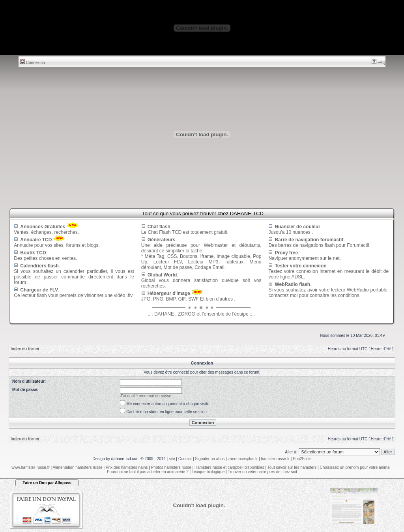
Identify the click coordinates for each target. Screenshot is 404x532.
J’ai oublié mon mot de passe (146, 396)
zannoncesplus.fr (243, 459)
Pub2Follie (302, 459)
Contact (185, 459)
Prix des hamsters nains (127, 467)
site (172, 459)
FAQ (379, 63)
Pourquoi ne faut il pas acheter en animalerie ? (148, 472)
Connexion (33, 63)
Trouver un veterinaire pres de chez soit (262, 472)
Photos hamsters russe (171, 467)
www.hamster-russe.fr (31, 467)
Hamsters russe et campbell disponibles (229, 467)
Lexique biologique (208, 472)
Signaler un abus (210, 459)
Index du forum (25, 349)
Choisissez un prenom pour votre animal (355, 467)
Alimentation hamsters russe (77, 467)
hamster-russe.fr (275, 459)
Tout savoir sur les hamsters (292, 467)
